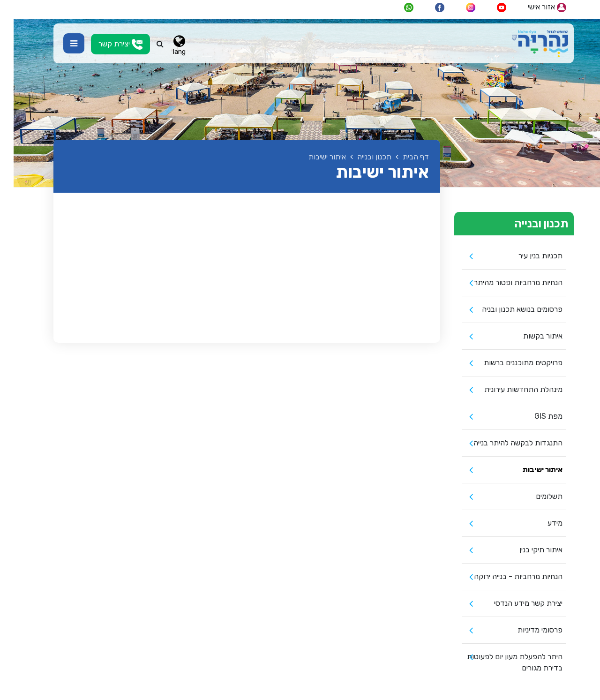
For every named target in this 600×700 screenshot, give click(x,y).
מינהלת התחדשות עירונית (510, 389)
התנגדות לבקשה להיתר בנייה (504, 443)
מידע (541, 523)
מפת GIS (535, 416)
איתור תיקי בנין (527, 550)
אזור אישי (533, 7)
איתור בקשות (529, 336)
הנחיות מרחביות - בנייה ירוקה (505, 576)
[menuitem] (500, 256)
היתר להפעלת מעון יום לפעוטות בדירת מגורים (501, 662)
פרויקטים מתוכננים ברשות (510, 363)
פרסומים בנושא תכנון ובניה (509, 309)
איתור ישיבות (529, 470)
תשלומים (536, 496)
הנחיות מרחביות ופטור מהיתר (505, 282)
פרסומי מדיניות (526, 630)
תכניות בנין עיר (527, 256)
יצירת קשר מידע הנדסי (515, 603)
